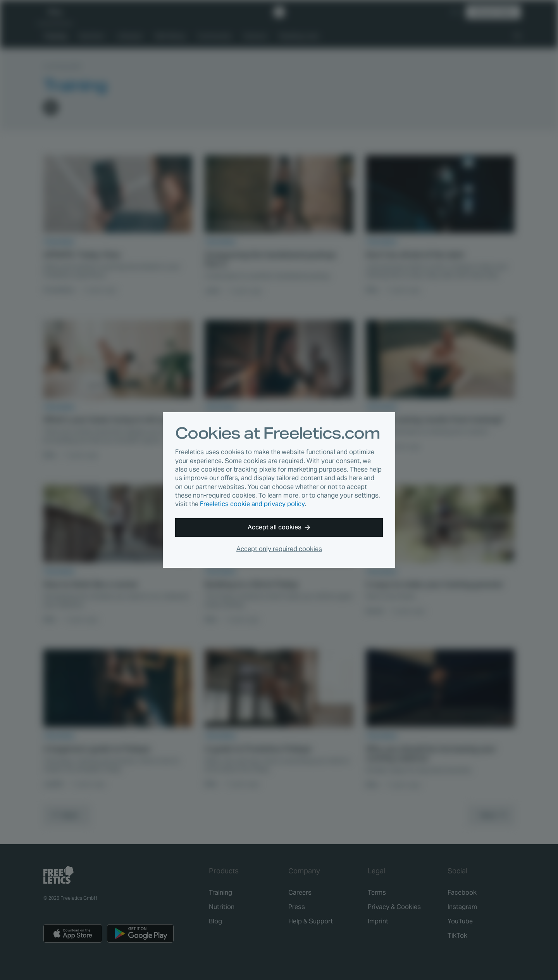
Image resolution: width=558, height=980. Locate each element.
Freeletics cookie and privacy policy (252, 504)
